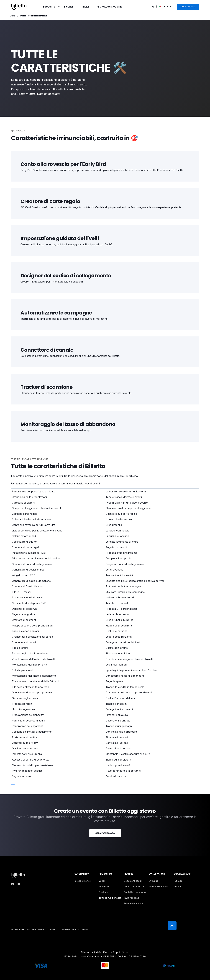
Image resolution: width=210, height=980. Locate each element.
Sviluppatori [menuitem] (157, 874)
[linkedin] (13, 884)
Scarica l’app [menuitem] (182, 874)
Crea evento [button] (188, 7)
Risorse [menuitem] (69, 7)
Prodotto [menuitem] (49, 7)
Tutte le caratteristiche (33, 16)
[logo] (19, 876)
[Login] (153, 6)
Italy (164, 6)
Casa (12, 16)
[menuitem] (59, 7)
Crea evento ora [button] (105, 833)
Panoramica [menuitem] (81, 874)
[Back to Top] (172, 926)
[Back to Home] (19, 7)
